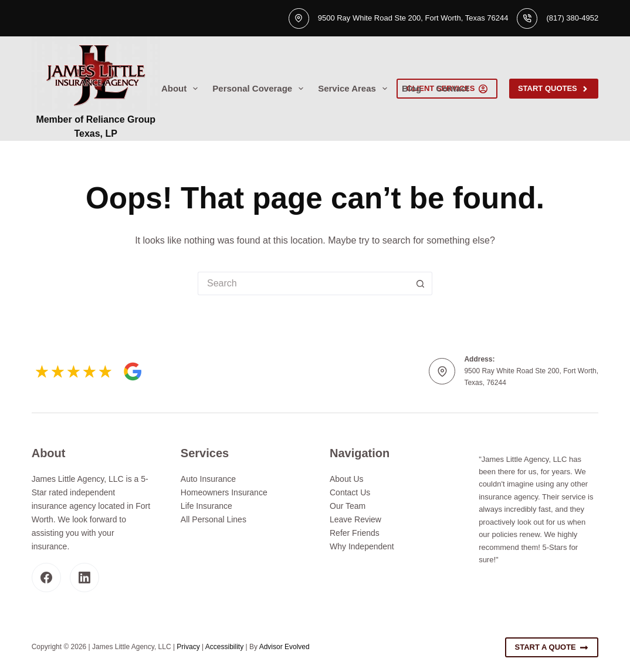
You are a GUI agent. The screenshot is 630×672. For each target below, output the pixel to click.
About (182, 89)
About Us (347, 479)
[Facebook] (46, 578)
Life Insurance (206, 506)
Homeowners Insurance (224, 492)
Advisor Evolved (284, 647)
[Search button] (421, 283)
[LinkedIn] (84, 578)
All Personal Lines (214, 519)
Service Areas (355, 89)
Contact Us (350, 492)
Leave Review (355, 519)
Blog (411, 88)
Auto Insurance (208, 479)
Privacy (188, 647)
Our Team (348, 506)
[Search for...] (303, 283)
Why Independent (362, 546)
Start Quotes (554, 89)
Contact (452, 88)
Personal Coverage (260, 89)
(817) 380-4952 (572, 18)
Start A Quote (552, 647)
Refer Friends (355, 533)
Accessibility (224, 647)
